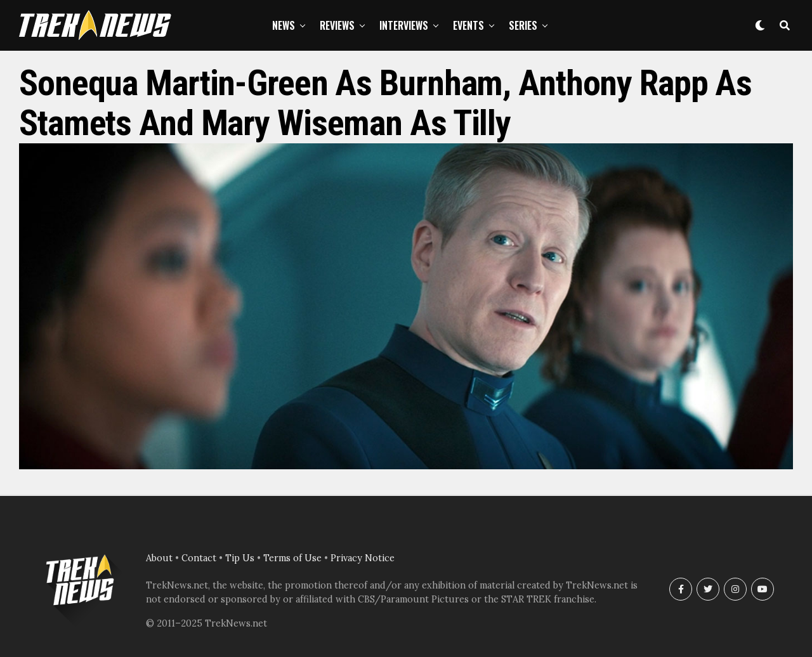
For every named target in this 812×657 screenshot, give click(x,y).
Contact (199, 558)
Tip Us (240, 558)
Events (468, 25)
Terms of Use (292, 558)
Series (523, 25)
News (284, 25)
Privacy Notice (363, 558)
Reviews (337, 25)
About (159, 558)
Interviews (404, 25)
